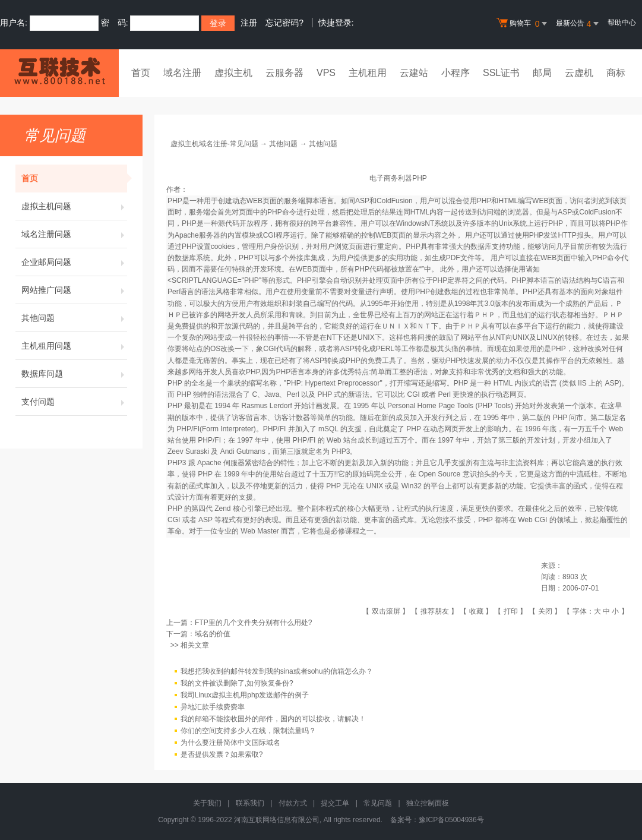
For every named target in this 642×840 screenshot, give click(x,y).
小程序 (456, 73)
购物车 (523, 24)
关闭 (545, 611)
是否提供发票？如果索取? (222, 754)
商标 (616, 73)
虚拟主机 (233, 73)
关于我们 (207, 803)
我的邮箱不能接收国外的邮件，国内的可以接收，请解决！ (273, 719)
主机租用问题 (74, 346)
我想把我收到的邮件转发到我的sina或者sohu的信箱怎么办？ (277, 671)
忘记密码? (284, 23)
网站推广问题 (74, 290)
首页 (141, 73)
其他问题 (74, 318)
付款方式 (293, 803)
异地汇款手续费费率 (213, 707)
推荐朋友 (435, 611)
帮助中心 (622, 23)
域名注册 (182, 73)
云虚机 (579, 73)
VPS (326, 73)
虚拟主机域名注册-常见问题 (214, 144)
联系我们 (250, 803)
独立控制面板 (428, 803)
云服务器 (284, 73)
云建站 (414, 73)
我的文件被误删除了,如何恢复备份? (237, 683)
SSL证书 (501, 73)
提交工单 (335, 803)
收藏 (476, 611)
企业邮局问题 (74, 262)
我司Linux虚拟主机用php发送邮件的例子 (245, 695)
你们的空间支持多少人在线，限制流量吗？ (248, 731)
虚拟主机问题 (74, 206)
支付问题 (74, 402)
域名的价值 (213, 634)
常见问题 (378, 803)
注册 (249, 23)
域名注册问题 (74, 234)
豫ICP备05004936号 (451, 820)
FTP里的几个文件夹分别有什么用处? (253, 623)
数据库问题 (74, 374)
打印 (511, 611)
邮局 (542, 73)
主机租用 (368, 73)
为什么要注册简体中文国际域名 (230, 743)
